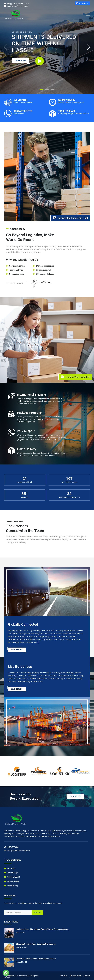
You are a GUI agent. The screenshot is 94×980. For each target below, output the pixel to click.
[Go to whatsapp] (6, 973)
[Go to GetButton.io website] (6, 978)
